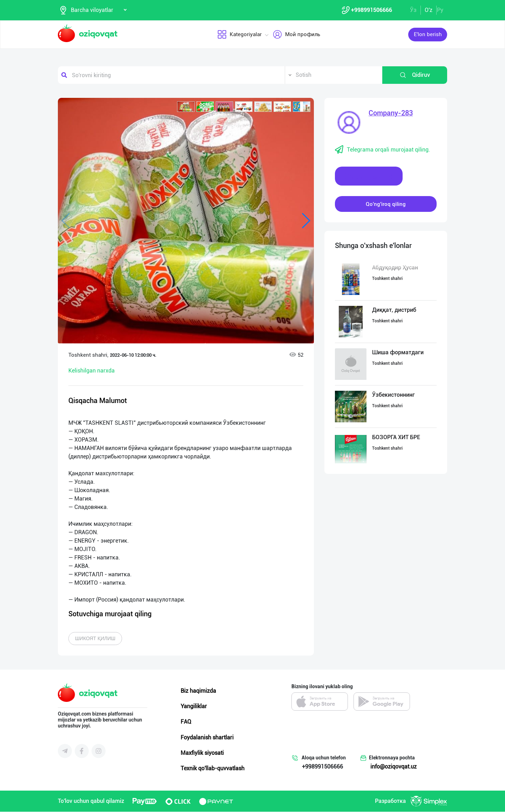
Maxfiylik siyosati (202, 753)
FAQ (186, 722)
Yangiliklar (194, 707)
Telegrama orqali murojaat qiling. (382, 150)
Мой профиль (297, 35)
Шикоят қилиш (95, 639)
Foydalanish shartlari (207, 737)
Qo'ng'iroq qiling (386, 204)
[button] (186, 107)
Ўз (413, 10)
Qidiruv (415, 75)
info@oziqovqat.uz (393, 767)
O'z (429, 10)
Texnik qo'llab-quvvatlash (213, 769)
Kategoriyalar (240, 35)
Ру (440, 10)
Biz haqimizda (198, 691)
